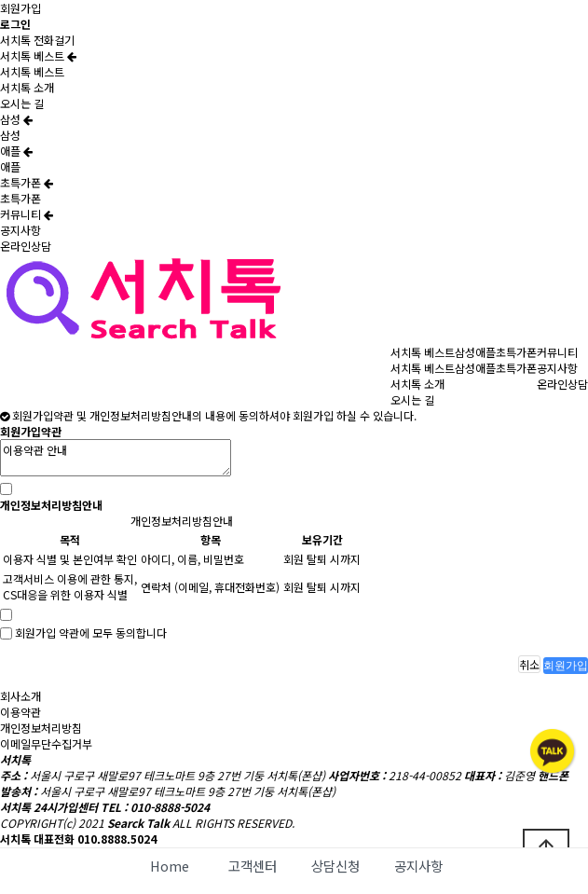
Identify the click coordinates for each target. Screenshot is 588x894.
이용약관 (21, 712)
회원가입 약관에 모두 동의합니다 (91, 633)
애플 (16, 151)
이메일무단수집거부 (46, 743)
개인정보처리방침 (41, 728)
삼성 (16, 119)
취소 (529, 664)
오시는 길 (22, 103)
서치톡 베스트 (38, 55)
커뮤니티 (27, 214)
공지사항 (21, 230)
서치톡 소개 (27, 87)
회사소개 (21, 696)
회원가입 (21, 8)
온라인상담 (26, 246)
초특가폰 (27, 182)
